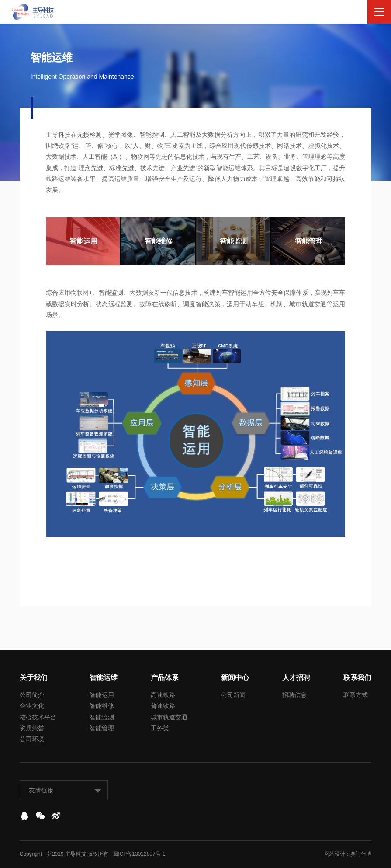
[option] (83, 241)
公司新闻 (233, 695)
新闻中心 (235, 678)
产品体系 (165, 678)
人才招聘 (296, 678)
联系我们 (357, 678)
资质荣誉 (32, 728)
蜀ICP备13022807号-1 (139, 854)
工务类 (160, 728)
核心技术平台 (38, 717)
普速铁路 (163, 706)
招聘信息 (294, 695)
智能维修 (102, 706)
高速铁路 (163, 695)
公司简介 (32, 695)
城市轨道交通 (169, 717)
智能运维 (104, 678)
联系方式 (356, 695)
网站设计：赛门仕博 (348, 854)
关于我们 (34, 678)
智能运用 (102, 695)
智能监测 (102, 717)
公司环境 (32, 739)
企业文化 (32, 706)
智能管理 (102, 728)
